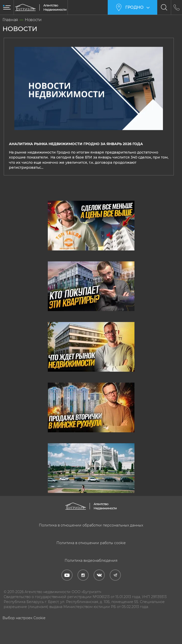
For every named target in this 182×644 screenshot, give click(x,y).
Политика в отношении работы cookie (91, 543)
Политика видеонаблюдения (91, 560)
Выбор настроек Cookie (24, 618)
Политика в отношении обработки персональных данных (91, 525)
